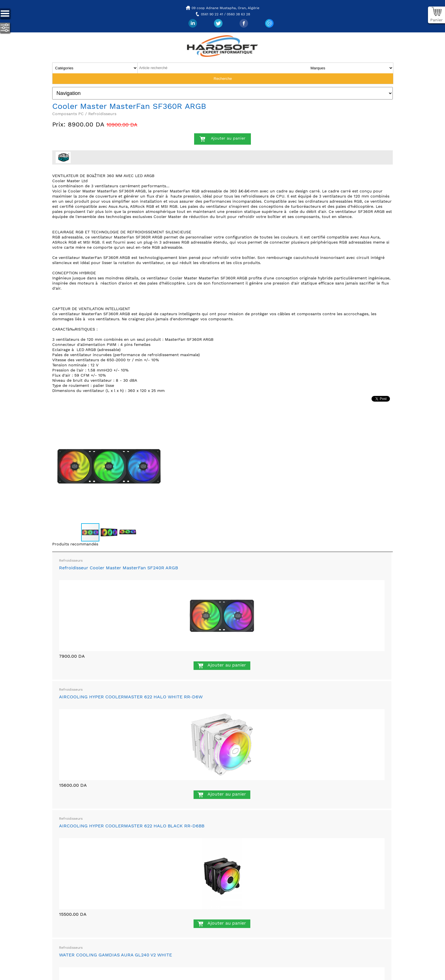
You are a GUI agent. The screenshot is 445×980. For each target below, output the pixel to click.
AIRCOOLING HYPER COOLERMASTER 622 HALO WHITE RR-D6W (131, 697)
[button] (161, 414)
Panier (436, 20)
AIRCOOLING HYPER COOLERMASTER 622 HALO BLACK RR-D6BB (132, 826)
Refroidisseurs (71, 560)
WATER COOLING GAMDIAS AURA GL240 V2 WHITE (116, 955)
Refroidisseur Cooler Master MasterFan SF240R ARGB (118, 568)
